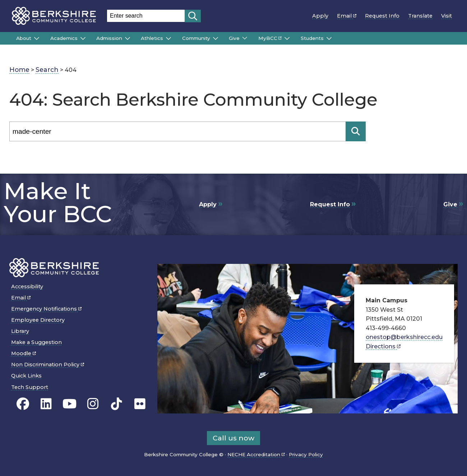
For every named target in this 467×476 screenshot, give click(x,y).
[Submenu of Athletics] (168, 38)
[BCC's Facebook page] (23, 404)
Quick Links (26, 376)
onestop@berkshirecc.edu (404, 337)
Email (347, 16)
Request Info (382, 16)
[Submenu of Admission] (128, 38)
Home (19, 70)
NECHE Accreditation (256, 454)
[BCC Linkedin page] (46, 404)
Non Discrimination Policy (48, 365)
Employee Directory (38, 320)
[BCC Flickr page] (140, 404)
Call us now (233, 438)
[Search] (177, 131)
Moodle (24, 353)
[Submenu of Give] (245, 38)
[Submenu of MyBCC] (287, 38)
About (24, 38)
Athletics (152, 38)
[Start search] (193, 16)
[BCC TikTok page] (117, 404)
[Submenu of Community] (216, 38)
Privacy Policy (306, 454)
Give (234, 38)
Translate (420, 16)
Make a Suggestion (36, 342)
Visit (447, 16)
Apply (320, 16)
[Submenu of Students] (329, 38)
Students (312, 38)
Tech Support (30, 387)
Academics (64, 38)
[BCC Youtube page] (70, 404)
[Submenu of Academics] (83, 38)
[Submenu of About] (37, 38)
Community (196, 38)
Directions (383, 346)
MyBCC (270, 38)
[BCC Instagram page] (93, 404)
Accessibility (27, 287)
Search (47, 70)
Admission (109, 38)
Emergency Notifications (46, 309)
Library (20, 331)
